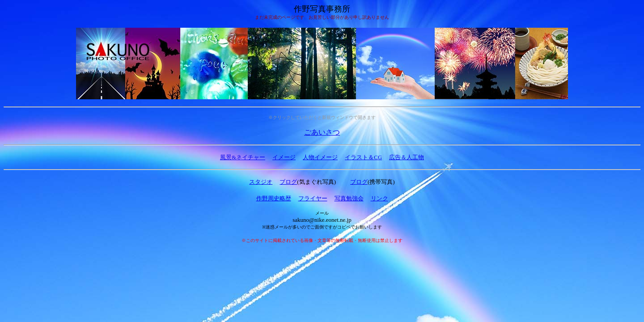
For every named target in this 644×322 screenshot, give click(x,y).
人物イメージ (320, 157)
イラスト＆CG (363, 157)
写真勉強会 (349, 198)
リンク (379, 198)
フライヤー (313, 198)
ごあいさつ (322, 132)
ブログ (288, 182)
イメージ (284, 157)
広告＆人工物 (407, 157)
